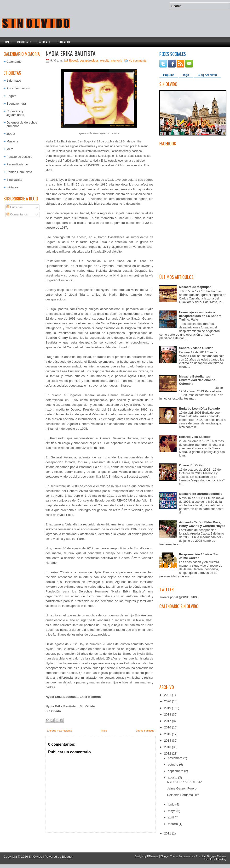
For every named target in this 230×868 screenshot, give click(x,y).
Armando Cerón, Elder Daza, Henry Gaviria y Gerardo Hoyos (202, 524)
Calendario (14, 62)
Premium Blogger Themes (211, 856)
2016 (168, 727)
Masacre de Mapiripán (195, 287)
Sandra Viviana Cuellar (196, 348)
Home (7, 42)
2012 (168, 753)
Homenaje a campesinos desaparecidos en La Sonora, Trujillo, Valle (201, 316)
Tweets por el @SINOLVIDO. (179, 597)
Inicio (104, 731)
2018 (168, 714)
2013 (168, 747)
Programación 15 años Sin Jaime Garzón (198, 556)
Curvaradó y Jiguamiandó (15, 113)
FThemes (153, 856)
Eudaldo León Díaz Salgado (199, 409)
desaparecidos (89, 61)
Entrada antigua (145, 731)
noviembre (176, 758)
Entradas (15, 207)
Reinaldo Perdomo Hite (183, 795)
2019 (168, 708)
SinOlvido (35, 857)
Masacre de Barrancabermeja (201, 494)
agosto (173, 777)
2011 (168, 833)
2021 (168, 695)
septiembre (176, 771)
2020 (168, 701)
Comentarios (17, 214)
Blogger (67, 857)
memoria (117, 61)
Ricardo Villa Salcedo (195, 437)
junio (172, 804)
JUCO (11, 134)
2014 (168, 741)
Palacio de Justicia (19, 157)
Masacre (12, 141)
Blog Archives (207, 75)
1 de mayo (14, 81)
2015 (168, 734)
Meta (10, 149)
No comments (138, 61)
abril (171, 817)
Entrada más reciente (60, 731)
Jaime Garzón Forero (182, 788)
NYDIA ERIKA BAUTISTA (71, 53)
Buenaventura (16, 104)
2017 (168, 721)
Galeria (45, 40)
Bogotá (11, 96)
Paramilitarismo (17, 164)
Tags (186, 75)
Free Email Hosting (215, 859)
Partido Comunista (19, 172)
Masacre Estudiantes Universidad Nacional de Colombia (197, 380)
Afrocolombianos (18, 88)
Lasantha (188, 856)
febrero (173, 824)
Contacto (63, 42)
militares (12, 187)
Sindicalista (14, 180)
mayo (172, 811)
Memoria (26, 40)
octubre (174, 764)
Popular (169, 75)
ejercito (105, 61)
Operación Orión (191, 465)
